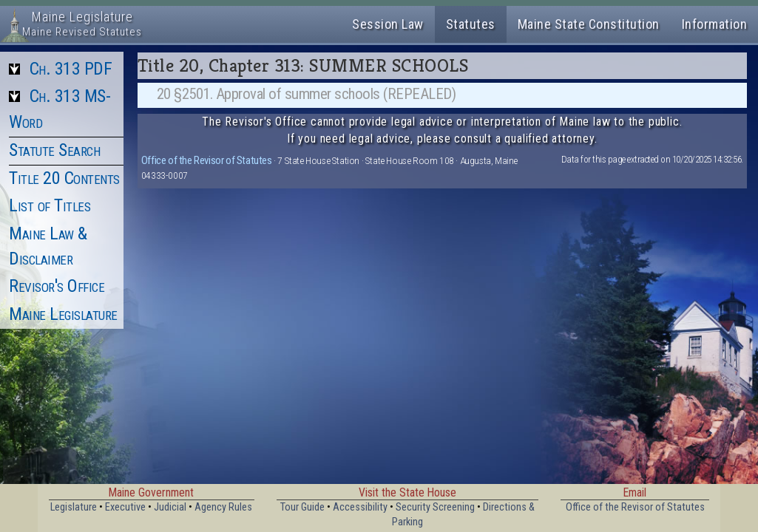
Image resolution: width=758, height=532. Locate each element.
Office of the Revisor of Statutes (207, 160)
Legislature (74, 507)
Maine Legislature (63, 314)
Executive (125, 507)
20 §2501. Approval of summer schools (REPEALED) (307, 94)
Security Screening (435, 507)
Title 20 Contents (64, 178)
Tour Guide (302, 507)
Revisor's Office (57, 286)
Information (715, 24)
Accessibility (360, 507)
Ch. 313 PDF (71, 69)
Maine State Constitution (589, 24)
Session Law (388, 24)
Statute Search (54, 150)
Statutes (471, 24)
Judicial (170, 507)
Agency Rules (223, 507)
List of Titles (50, 205)
